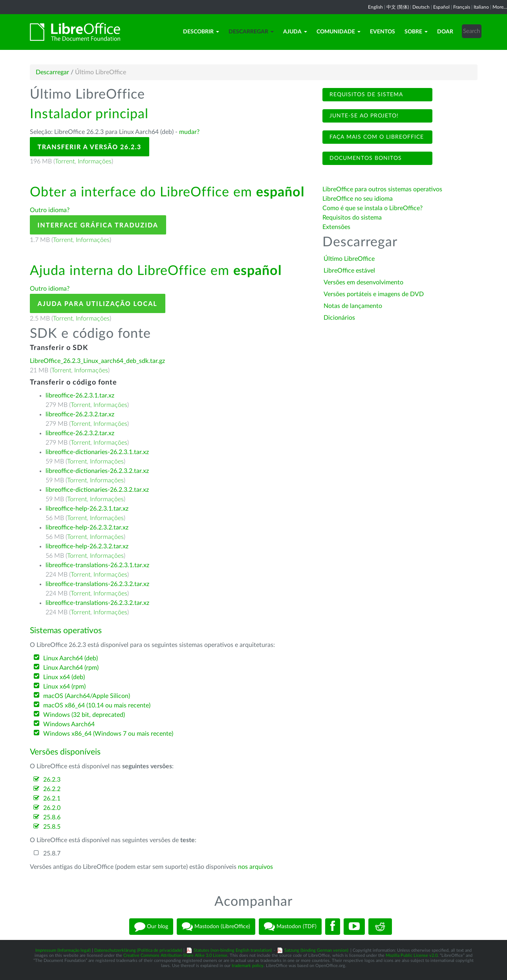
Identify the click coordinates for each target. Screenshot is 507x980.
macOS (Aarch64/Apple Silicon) (87, 696)
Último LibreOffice (349, 259)
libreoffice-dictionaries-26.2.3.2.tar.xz (97, 471)
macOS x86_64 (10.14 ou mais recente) (97, 705)
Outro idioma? (50, 210)
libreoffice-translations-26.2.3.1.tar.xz (97, 565)
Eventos (383, 32)
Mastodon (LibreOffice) (216, 927)
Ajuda (295, 32)
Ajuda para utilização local (98, 303)
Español (441, 7)
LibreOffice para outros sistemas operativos (382, 189)
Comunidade (339, 32)
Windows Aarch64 (69, 724)
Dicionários (339, 318)
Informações (95, 161)
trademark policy (248, 966)
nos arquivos (255, 867)
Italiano (481, 7)
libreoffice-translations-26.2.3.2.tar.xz (97, 584)
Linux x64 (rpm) (64, 687)
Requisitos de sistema (365, 95)
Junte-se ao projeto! (363, 116)
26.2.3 (52, 780)
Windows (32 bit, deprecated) (84, 715)
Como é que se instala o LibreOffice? (372, 208)
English (375, 7)
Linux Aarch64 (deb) (70, 658)
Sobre (416, 32)
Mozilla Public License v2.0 (412, 955)
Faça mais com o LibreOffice (376, 137)
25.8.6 (52, 817)
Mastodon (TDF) (290, 927)
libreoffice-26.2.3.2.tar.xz (80, 414)
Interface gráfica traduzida (98, 225)
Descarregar (251, 32)
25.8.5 (52, 827)
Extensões (336, 227)
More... (500, 7)
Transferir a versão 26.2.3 (90, 147)
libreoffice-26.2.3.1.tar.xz (80, 396)
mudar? (189, 132)
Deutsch (421, 7)
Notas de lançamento (353, 306)
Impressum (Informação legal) (63, 950)
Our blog (151, 927)
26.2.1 (52, 799)
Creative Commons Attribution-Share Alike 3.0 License (175, 955)
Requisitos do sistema (353, 218)
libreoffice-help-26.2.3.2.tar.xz (87, 528)
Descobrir (201, 32)
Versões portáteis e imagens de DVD (374, 294)
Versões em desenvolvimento (363, 282)
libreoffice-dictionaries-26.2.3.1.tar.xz (97, 452)
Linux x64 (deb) (64, 677)
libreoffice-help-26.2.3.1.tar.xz (87, 509)
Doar (445, 32)
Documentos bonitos (365, 158)
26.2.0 (52, 808)
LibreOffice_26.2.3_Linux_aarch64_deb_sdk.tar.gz (97, 361)
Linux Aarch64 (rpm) (71, 668)
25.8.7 (52, 854)
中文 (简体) (398, 7)
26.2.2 (52, 789)
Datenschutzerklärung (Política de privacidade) (138, 950)
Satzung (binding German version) (316, 950)
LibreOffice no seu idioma (358, 199)
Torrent (65, 161)
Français (462, 7)
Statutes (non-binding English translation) (233, 950)
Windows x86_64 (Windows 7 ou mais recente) (108, 734)
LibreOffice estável (349, 271)
